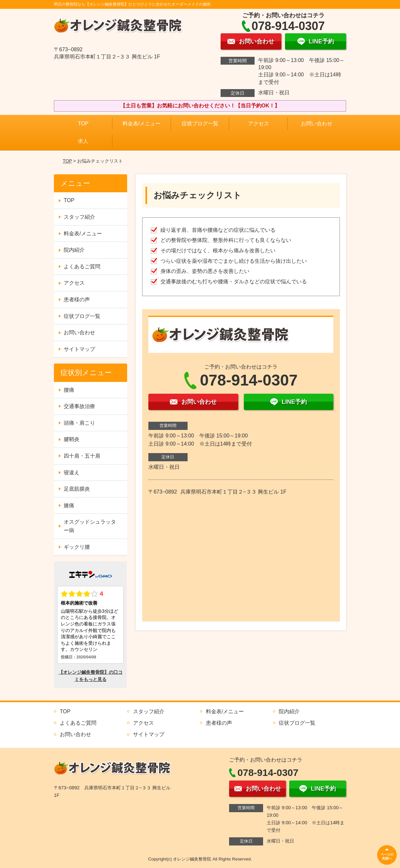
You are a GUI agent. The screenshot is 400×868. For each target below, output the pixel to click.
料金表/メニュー (142, 124)
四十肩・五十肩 (82, 456)
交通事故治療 (79, 406)
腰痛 (69, 390)
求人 (83, 141)
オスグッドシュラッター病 (90, 526)
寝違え (72, 473)
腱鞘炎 (72, 439)
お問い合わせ (317, 124)
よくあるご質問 (82, 267)
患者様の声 (77, 300)
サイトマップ (79, 349)
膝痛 (69, 505)
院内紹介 (74, 250)
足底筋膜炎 (77, 489)
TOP (83, 124)
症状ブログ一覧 (200, 124)
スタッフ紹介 (79, 217)
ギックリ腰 (77, 547)
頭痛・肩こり (79, 423)
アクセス (258, 124)
